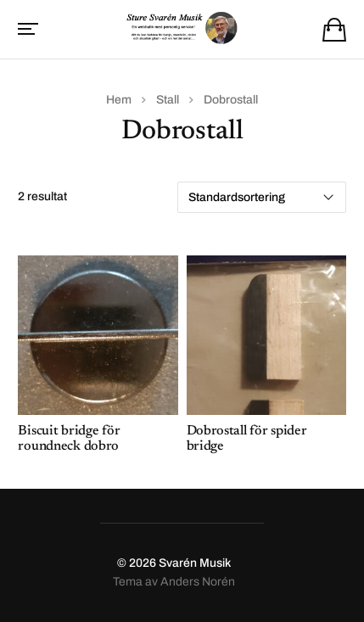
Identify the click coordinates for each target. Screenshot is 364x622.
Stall (168, 100)
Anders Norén (198, 582)
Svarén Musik (195, 563)
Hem (119, 100)
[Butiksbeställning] (262, 197)
